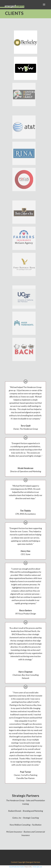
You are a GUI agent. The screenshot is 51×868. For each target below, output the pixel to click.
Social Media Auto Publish (17, 867)
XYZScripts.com (37, 867)
